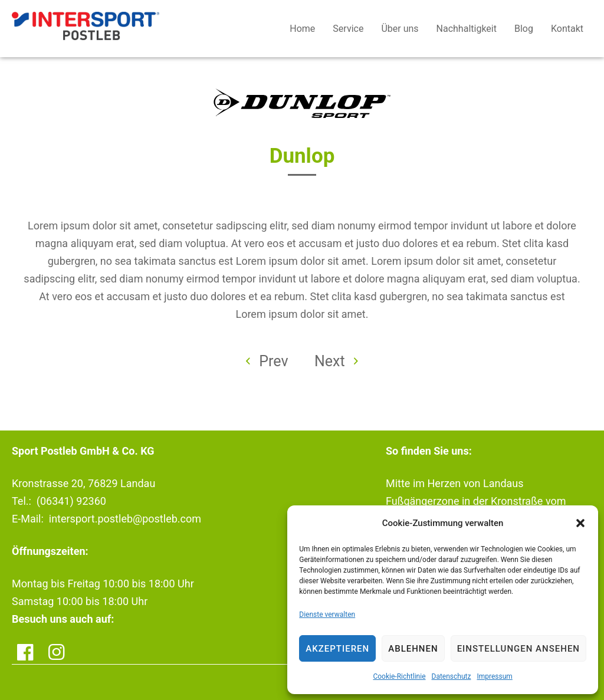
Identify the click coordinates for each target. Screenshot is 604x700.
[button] (580, 523)
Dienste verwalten (327, 614)
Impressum (494, 676)
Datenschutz (452, 676)
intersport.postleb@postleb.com (125, 519)
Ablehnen (413, 649)
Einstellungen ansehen (518, 649)
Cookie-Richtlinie (399, 676)
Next (336, 361)
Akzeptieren (337, 649)
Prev (267, 361)
